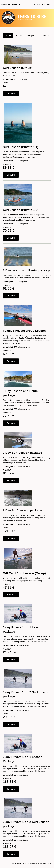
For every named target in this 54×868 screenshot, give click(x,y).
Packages (30, 36)
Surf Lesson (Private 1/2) (20, 210)
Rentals (19, 36)
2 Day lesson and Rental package (27, 270)
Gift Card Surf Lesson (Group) (24, 573)
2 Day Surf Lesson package (22, 453)
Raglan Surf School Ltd (11, 4)
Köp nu (11, 595)
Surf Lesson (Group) (17, 68)
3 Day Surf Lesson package (22, 510)
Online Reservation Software (22, 863)
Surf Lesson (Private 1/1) (20, 147)
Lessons (8, 36)
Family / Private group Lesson (24, 331)
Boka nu (11, 93)
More (46, 36)
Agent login (47, 863)
